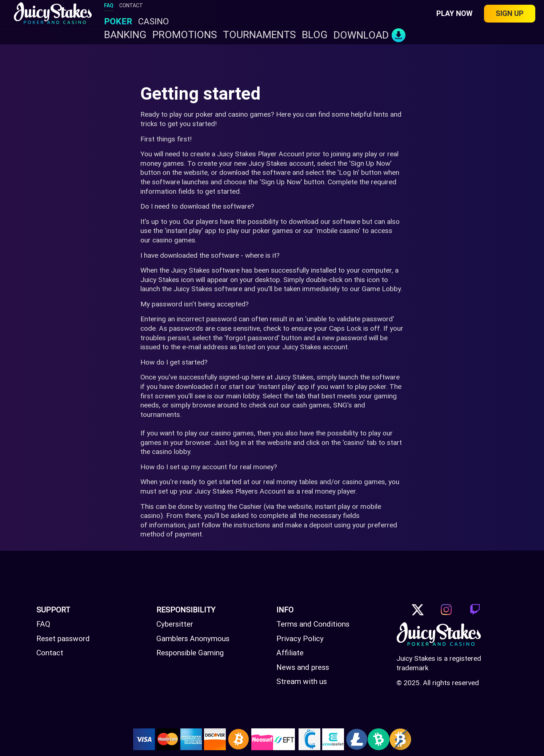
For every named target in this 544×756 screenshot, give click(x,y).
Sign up (510, 13)
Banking (125, 35)
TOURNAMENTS (259, 35)
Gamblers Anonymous (193, 639)
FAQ (109, 5)
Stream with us (302, 681)
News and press (303, 667)
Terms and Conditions (313, 624)
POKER (118, 22)
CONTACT (131, 5)
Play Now (454, 13)
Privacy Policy (300, 639)
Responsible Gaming (190, 653)
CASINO (153, 22)
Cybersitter (175, 624)
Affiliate (290, 653)
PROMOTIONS (185, 35)
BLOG (315, 35)
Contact (50, 653)
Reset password (63, 639)
